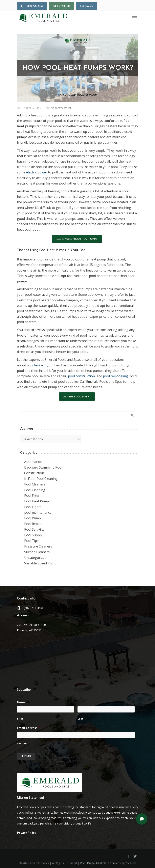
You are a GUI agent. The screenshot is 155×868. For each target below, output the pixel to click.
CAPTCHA (22, 744)
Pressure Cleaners (38, 546)
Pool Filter (32, 496)
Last (81, 719)
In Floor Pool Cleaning (41, 479)
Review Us (86, 6)
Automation (33, 462)
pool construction (81, 376)
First (20, 719)
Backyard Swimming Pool (43, 467)
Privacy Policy (26, 831)
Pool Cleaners (35, 484)
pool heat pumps (39, 365)
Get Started (62, 6)
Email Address (29, 728)
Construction (34, 473)
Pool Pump (32, 518)
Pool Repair (33, 524)
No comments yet (61, 108)
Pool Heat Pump (37, 501)
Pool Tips (31, 541)
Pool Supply (33, 535)
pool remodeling (115, 376)
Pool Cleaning (35, 490)
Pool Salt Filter (35, 529)
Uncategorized (35, 558)
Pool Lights (33, 507)
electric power (37, 172)
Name (23, 702)
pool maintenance (38, 512)
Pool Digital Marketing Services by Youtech (108, 861)
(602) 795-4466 (32, 6)
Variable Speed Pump (40, 563)
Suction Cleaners (37, 552)
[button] (142, 819)
